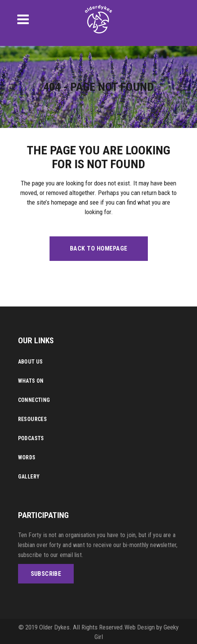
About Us (31, 362)
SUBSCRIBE (46, 574)
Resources (33, 419)
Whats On (31, 381)
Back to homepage (99, 248)
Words (27, 457)
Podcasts (31, 438)
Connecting (34, 400)
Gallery (29, 477)
